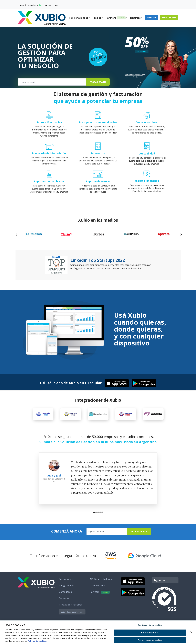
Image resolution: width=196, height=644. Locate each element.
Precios (97, 18)
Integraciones (66, 586)
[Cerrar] (191, 632)
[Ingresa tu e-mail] (52, 82)
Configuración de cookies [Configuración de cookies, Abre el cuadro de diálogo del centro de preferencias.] (150, 625)
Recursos (135, 18)
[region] (98, 632)
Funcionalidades (79, 18)
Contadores (65, 592)
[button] (94, 513)
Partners (116, 18)
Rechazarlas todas (150, 632)
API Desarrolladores (101, 579)
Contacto (64, 598)
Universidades (97, 586)
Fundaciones (66, 579)
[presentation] (16, 234)
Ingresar (151, 17)
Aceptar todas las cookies (150, 640)
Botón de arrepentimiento (72, 612)
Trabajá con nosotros (71, 605)
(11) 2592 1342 (49, 5)
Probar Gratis (98, 82)
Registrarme (169, 17)
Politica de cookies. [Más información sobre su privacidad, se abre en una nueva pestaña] (37, 641)
